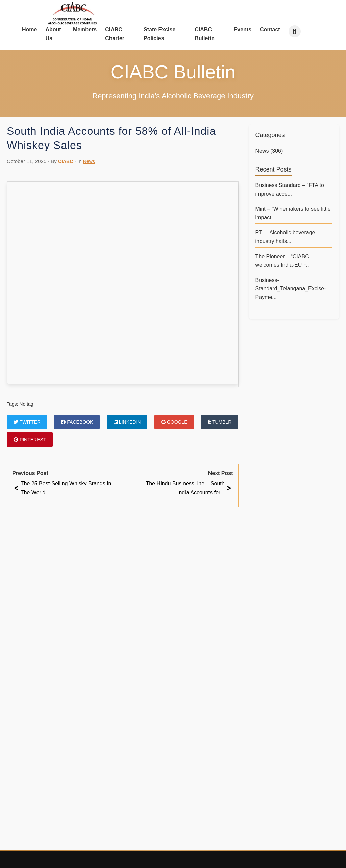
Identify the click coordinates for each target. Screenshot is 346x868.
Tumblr (220, 422)
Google (174, 422)
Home (29, 30)
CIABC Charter (115, 34)
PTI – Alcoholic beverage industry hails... (285, 237)
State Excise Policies (159, 34)
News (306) (269, 151)
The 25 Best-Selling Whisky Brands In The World (63, 488)
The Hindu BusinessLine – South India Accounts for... (189, 488)
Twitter (27, 422)
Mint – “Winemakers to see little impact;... (293, 213)
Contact (270, 30)
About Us (53, 34)
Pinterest (30, 440)
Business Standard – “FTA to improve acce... (290, 190)
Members (85, 30)
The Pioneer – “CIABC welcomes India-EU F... (283, 261)
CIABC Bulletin (205, 34)
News (89, 161)
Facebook (77, 422)
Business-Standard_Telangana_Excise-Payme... (291, 289)
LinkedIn (127, 422)
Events (243, 30)
